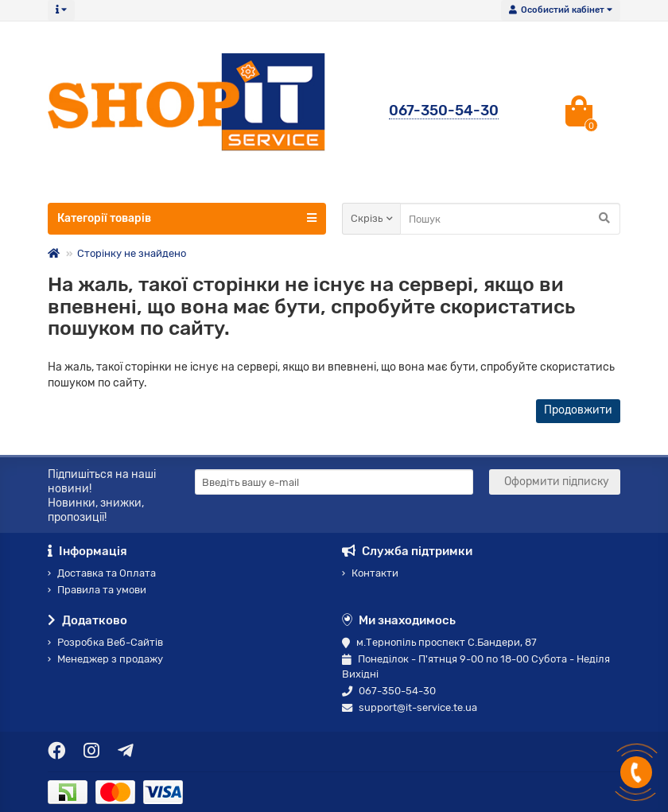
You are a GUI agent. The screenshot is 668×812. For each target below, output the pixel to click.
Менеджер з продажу (105, 659)
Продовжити (578, 410)
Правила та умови (97, 590)
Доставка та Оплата (102, 573)
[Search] (510, 219)
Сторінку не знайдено (132, 253)
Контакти (370, 573)
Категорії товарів (187, 218)
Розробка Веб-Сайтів (105, 642)
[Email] (334, 482)
